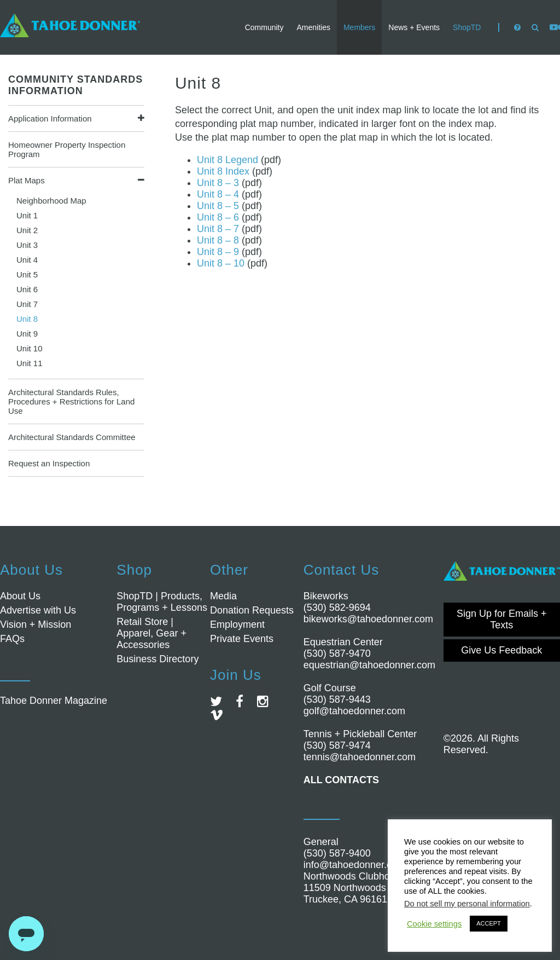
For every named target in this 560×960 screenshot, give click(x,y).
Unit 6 (27, 289)
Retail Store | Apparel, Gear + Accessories (151, 633)
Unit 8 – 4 (218, 194)
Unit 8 (27, 319)
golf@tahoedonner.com (354, 711)
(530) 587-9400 (337, 853)
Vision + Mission (36, 624)
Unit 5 (27, 274)
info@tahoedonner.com (354, 865)
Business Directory (157, 659)
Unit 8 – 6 (218, 217)
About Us (20, 596)
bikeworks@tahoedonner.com (368, 619)
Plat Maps (27, 180)
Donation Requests (252, 610)
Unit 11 (30, 363)
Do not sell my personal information (467, 904)
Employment (237, 624)
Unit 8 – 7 (218, 229)
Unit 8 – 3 (218, 183)
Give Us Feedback (501, 650)
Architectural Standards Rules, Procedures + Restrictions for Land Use (71, 401)
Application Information (50, 118)
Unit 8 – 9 (218, 252)
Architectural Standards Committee (72, 437)
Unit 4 (27, 260)
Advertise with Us (38, 610)
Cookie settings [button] (434, 924)
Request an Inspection (49, 463)
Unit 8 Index (223, 171)
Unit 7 (27, 304)
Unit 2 (27, 230)
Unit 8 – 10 (221, 263)
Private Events (242, 639)
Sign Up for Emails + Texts (502, 619)
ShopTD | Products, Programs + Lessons (162, 602)
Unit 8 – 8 (218, 240)
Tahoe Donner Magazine (54, 701)
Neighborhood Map (51, 201)
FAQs (12, 639)
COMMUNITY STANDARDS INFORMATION (75, 85)
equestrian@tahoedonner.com (369, 665)
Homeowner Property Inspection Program (67, 149)
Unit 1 (27, 215)
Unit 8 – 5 (218, 206)
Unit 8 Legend (227, 160)
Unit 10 (30, 348)
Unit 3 (27, 245)
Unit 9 (27, 334)
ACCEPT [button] (489, 923)
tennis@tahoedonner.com (360, 757)
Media (223, 596)
